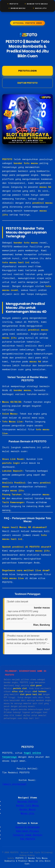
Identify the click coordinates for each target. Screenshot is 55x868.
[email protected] (14, 784)
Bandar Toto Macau (37, 4)
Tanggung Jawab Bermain (28, 835)
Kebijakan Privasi (27, 831)
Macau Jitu (41, 8)
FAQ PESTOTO (27, 839)
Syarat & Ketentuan (27, 827)
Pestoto (14, 4)
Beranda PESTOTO (28, 801)
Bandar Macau (18, 8)
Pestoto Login (27, 71)
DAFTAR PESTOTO (27, 83)
